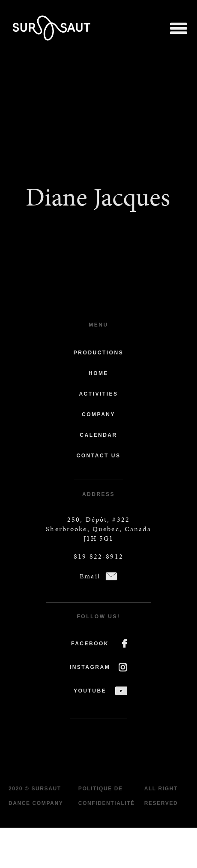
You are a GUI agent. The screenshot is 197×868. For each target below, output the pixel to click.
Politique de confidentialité (107, 796)
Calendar (98, 435)
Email (90, 576)
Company (98, 414)
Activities (98, 394)
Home (98, 373)
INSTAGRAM (90, 667)
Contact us (99, 456)
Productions (98, 353)
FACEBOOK (90, 644)
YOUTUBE (90, 691)
